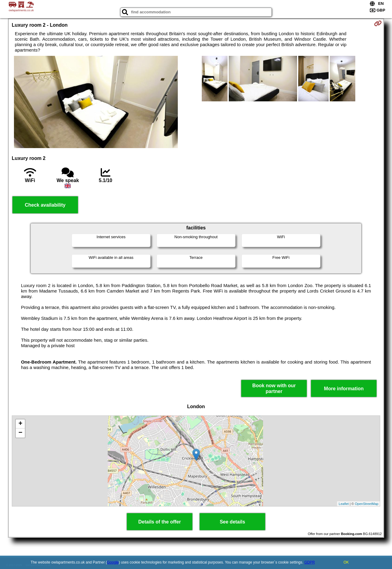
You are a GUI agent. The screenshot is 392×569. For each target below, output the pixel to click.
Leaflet (344, 504)
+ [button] (20, 424)
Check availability (45, 205)
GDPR (310, 562)
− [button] (20, 433)
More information (344, 389)
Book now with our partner (274, 388)
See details (232, 522)
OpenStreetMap (367, 504)
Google (113, 562)
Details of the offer (160, 522)
